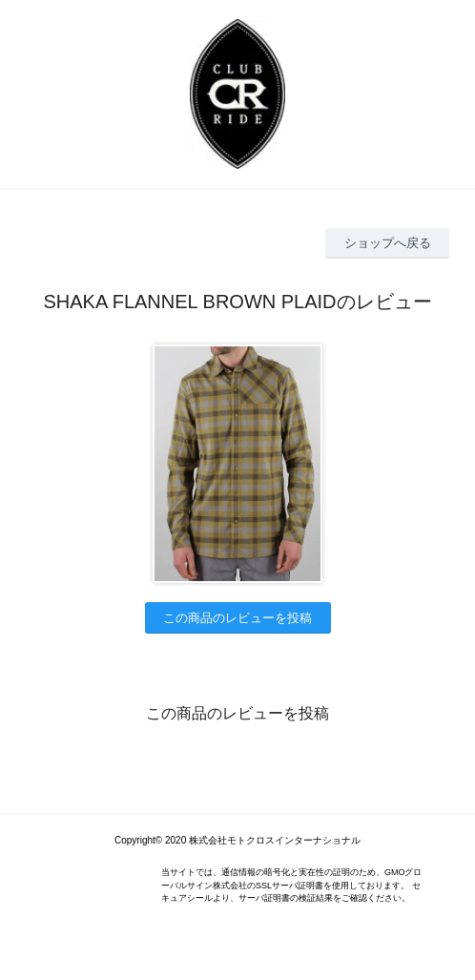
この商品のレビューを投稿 (237, 618)
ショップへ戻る (388, 243)
